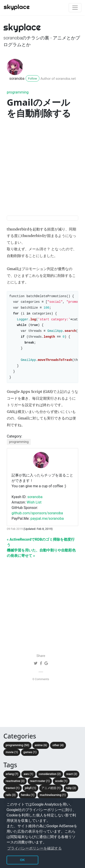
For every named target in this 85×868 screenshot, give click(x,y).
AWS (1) (28, 781)
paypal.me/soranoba (47, 525)
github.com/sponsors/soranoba (37, 520)
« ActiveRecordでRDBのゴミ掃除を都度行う (41, 549)
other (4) (58, 752)
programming (18, 92)
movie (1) (12, 759)
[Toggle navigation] (75, 8)
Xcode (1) (61, 788)
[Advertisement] (42, 168)
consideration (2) (50, 781)
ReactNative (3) (15, 788)
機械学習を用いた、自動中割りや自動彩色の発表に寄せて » (41, 560)
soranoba (17, 79)
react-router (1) (40, 788)
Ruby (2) (71, 795)
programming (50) (17, 752)
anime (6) (41, 752)
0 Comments (41, 686)
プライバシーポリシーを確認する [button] (34, 848)
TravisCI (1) (13, 795)
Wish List (34, 509)
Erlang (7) (12, 781)
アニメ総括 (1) (51, 795)
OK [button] (22, 860)
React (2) (72, 781)
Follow (33, 78)
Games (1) (30, 759)
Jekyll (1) (30, 795)
